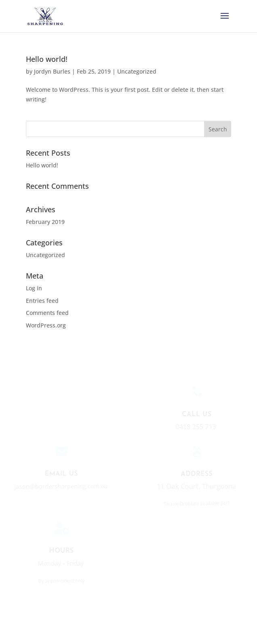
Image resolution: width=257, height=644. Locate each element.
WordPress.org (46, 325)
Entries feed (42, 301)
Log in (34, 288)
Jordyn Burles (52, 71)
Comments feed (47, 313)
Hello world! (47, 59)
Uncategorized (137, 71)
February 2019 (45, 222)
